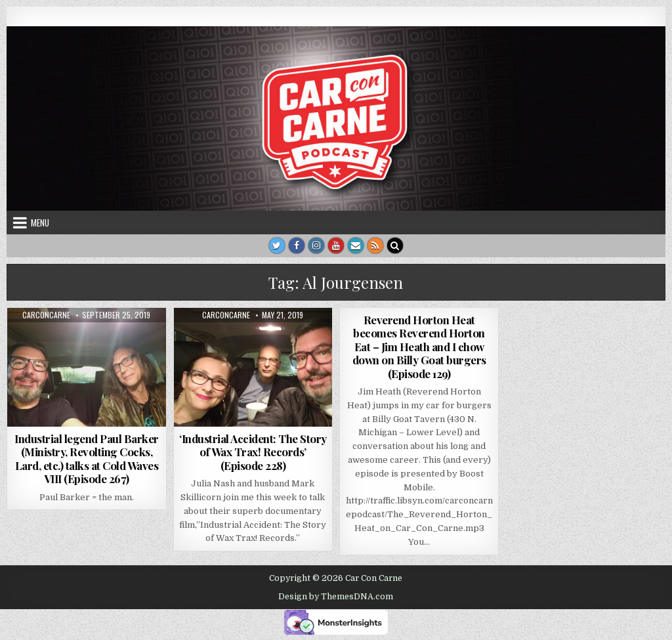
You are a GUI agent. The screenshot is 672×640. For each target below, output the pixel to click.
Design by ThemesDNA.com (336, 597)
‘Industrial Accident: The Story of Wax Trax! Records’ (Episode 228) (253, 452)
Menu (40, 223)
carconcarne (46, 315)
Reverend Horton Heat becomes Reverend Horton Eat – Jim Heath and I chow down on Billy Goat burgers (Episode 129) (419, 347)
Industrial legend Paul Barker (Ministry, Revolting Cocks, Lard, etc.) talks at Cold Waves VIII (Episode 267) (87, 459)
